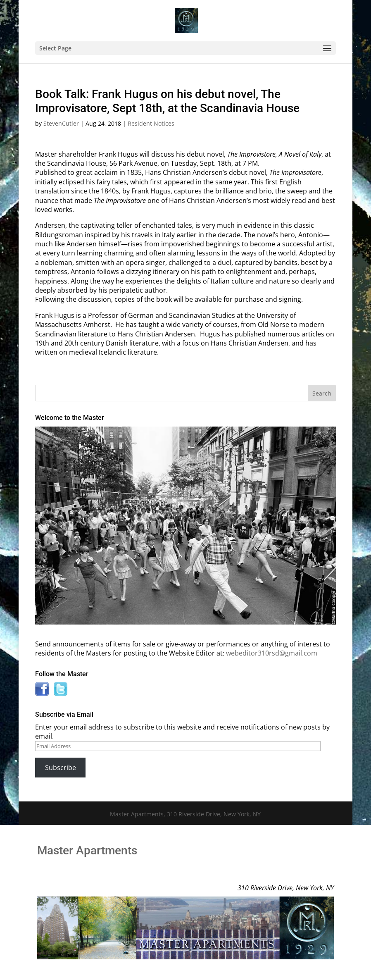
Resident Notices (151, 123)
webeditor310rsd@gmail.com (272, 653)
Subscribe (61, 768)
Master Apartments (87, 850)
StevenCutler (61, 123)
